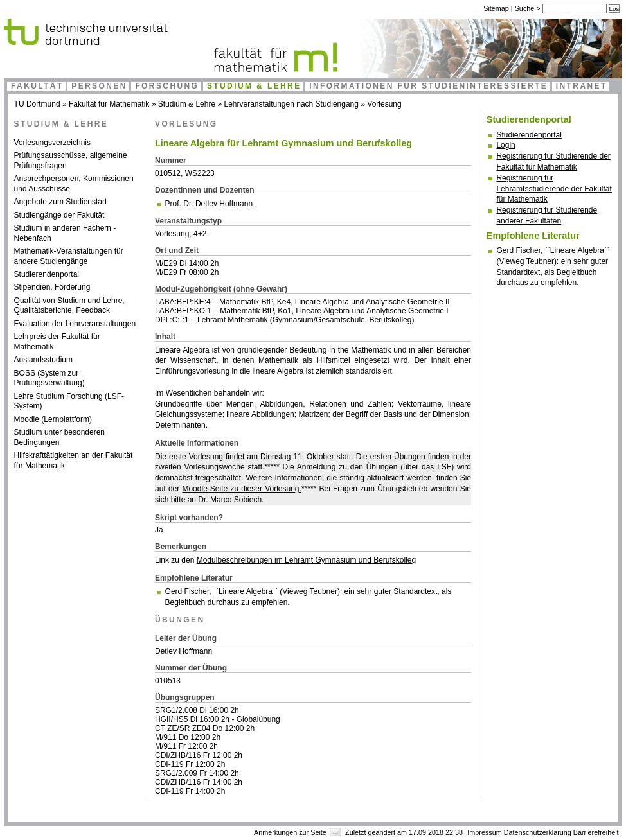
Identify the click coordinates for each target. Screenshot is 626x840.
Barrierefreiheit (596, 832)
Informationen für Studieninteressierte (428, 86)
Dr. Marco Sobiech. (231, 500)
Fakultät (37, 86)
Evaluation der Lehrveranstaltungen (75, 324)
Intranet (582, 86)
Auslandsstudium (43, 360)
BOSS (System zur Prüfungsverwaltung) (49, 378)
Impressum (484, 832)
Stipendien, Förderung (52, 287)
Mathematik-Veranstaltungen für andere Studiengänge (69, 256)
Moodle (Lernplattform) (53, 419)
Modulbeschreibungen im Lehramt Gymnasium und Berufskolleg (307, 560)
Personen (99, 86)
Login (505, 145)
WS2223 (200, 173)
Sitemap (496, 8)
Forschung (167, 86)
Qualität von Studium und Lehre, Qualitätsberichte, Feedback (69, 306)
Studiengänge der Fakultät (59, 215)
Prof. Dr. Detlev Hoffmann (209, 204)
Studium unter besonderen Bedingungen (59, 437)
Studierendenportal (47, 274)
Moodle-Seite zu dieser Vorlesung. (241, 489)
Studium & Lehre (254, 86)
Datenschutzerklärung (538, 832)
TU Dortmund (37, 104)
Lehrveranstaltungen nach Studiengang (291, 104)
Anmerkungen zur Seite (290, 832)
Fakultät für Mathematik (109, 104)
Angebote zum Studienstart (61, 202)
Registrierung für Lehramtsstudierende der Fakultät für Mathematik (554, 189)
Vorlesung (384, 104)
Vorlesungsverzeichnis (52, 143)
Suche (526, 8)
